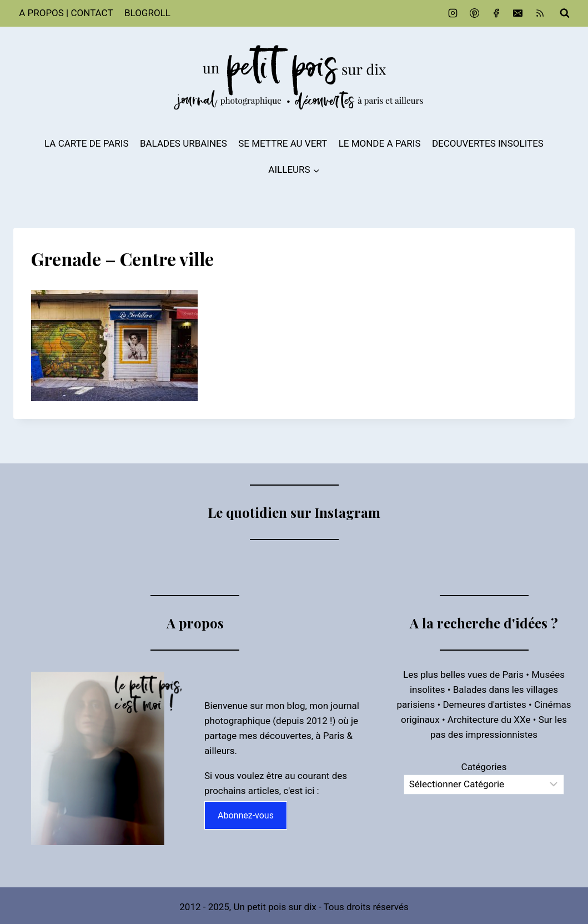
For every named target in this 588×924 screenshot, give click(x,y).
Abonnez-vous (246, 815)
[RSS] (540, 13)
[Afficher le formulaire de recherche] (565, 13)
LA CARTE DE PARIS (87, 143)
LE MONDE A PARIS (380, 143)
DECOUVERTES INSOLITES (488, 143)
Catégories (484, 767)
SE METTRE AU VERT (283, 143)
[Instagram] (453, 13)
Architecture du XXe (489, 720)
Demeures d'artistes (484, 705)
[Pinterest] (475, 13)
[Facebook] (496, 13)
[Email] (518, 13)
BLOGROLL (147, 13)
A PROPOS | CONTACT (66, 13)
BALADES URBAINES (184, 143)
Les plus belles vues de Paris (463, 675)
